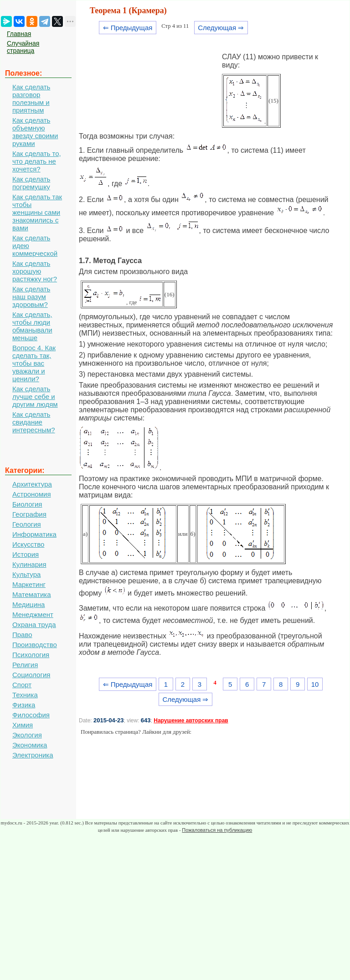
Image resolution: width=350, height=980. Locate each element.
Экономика (30, 745)
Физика (24, 705)
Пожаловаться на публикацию (217, 830)
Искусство (28, 544)
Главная (19, 34)
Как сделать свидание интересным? (34, 422)
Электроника (33, 755)
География (29, 514)
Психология (31, 655)
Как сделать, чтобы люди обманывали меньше (32, 326)
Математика (32, 594)
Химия (23, 725)
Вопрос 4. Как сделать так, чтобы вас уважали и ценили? (34, 363)
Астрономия (32, 494)
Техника (25, 695)
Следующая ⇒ (221, 28)
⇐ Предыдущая (128, 28)
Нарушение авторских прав (191, 721)
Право (22, 635)
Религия (25, 665)
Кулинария (29, 564)
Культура (26, 574)
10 (315, 684)
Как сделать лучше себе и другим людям (35, 397)
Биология (27, 504)
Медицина (28, 604)
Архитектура (32, 484)
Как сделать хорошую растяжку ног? (35, 271)
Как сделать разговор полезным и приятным (31, 99)
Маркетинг (29, 584)
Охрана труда (34, 625)
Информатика (34, 534)
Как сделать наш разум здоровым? (31, 297)
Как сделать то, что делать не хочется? (37, 161)
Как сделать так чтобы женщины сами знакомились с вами (37, 212)
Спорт (22, 685)
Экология (27, 735)
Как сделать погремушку (31, 183)
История (26, 554)
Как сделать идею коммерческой (35, 246)
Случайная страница (23, 47)
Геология (27, 524)
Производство (35, 645)
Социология (31, 675)
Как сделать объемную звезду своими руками (35, 132)
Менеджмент (33, 614)
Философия (31, 715)
